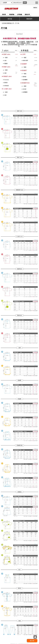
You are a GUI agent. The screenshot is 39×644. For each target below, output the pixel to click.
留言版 (10, 19)
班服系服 (12, 14)
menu (35, 8)
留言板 (32, 641)
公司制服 (19, 14)
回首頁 (4, 14)
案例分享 (27, 14)
